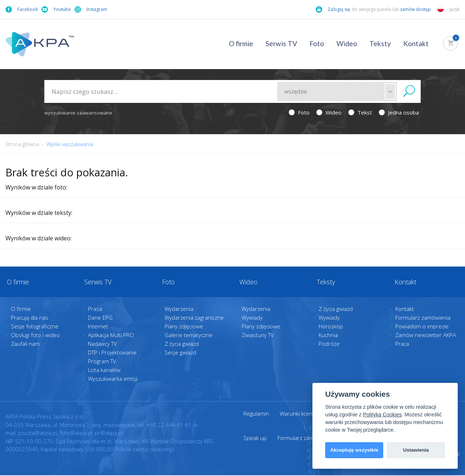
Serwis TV (281, 43)
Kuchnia (328, 336)
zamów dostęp (416, 9)
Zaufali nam (25, 345)
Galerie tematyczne (189, 336)
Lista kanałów (104, 371)
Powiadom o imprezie (422, 327)
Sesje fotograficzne (35, 327)
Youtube (56, 9)
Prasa (95, 310)
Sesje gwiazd (180, 353)
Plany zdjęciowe (184, 327)
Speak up (255, 439)
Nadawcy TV (102, 345)
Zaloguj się (333, 9)
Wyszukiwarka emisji (113, 380)
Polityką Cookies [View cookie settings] (382, 415)
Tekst (360, 112)
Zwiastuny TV (258, 336)
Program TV (102, 362)
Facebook (22, 9)
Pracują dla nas (30, 319)
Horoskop (331, 327)
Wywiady (252, 319)
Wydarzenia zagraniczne (194, 319)
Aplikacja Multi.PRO (111, 336)
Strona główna (22, 144)
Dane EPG (100, 319)
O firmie (241, 43)
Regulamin (256, 415)
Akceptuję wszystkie (354, 450)
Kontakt (416, 43)
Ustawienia (416, 450)
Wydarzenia (179, 310)
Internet (98, 327)
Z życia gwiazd (182, 345)
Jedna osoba (399, 112)
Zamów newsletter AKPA (426, 336)
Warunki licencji (298, 415)
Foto (317, 43)
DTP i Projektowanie (112, 353)
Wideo (347, 43)
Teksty (380, 43)
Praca (402, 345)
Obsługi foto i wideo (35, 336)
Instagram (91, 9)
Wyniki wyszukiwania (70, 144)
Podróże (329, 345)
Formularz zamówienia (423, 319)
